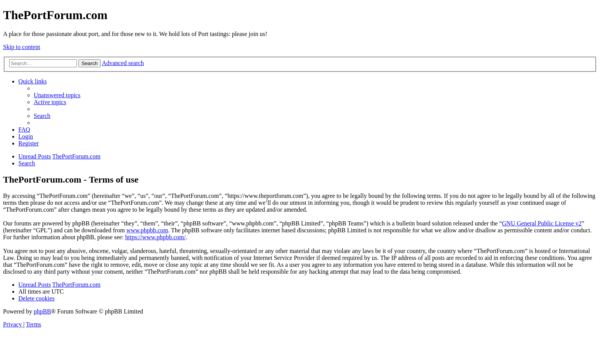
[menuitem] (57, 95)
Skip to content (22, 47)
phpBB (42, 311)
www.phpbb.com (147, 230)
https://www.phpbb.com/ (155, 237)
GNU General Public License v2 (542, 223)
